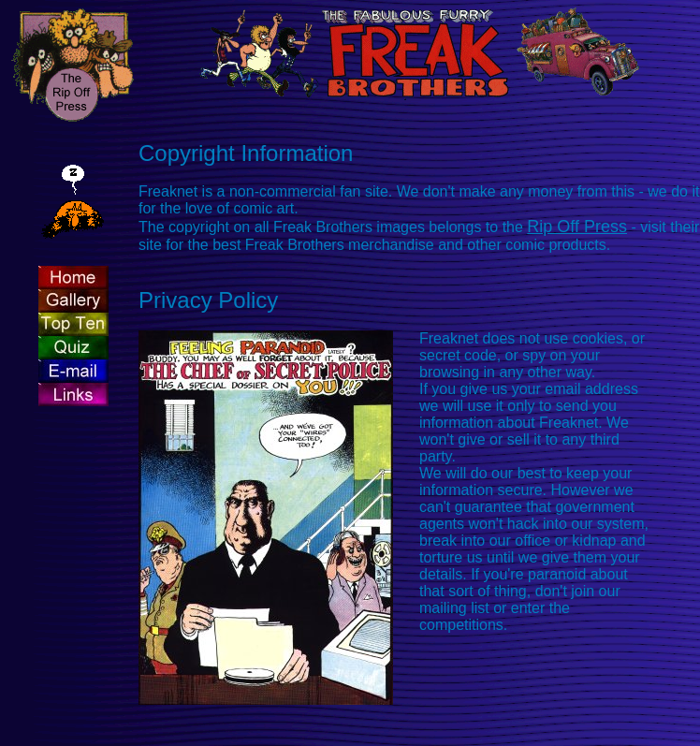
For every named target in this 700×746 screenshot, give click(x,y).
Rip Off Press (577, 227)
